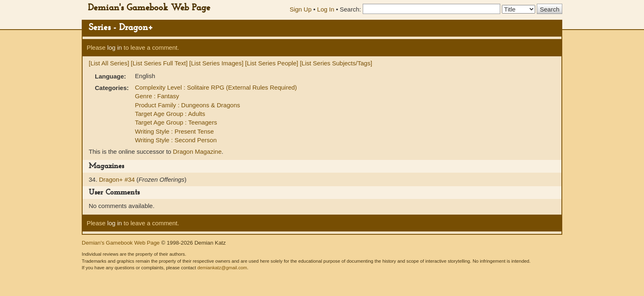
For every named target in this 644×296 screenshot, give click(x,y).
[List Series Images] (216, 63)
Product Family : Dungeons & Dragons (188, 105)
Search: (350, 9)
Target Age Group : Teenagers (176, 122)
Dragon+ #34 (118, 179)
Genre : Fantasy (157, 96)
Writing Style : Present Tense (175, 131)
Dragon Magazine (197, 151)
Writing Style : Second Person (176, 140)
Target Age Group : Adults (170, 114)
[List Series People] (272, 63)
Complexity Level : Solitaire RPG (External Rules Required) (216, 87)
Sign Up (300, 9)
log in (115, 47)
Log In (326, 9)
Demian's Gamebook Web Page (149, 8)
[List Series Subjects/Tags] (336, 63)
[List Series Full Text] (159, 63)
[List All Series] (109, 63)
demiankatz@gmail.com (222, 268)
